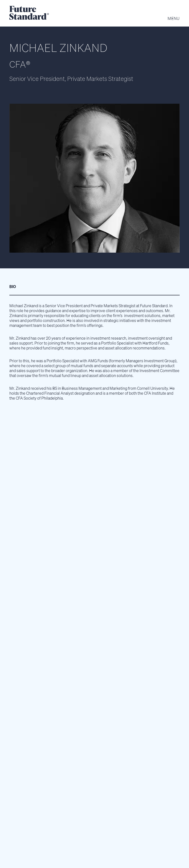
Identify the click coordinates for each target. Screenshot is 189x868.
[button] (172, 16)
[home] (29, 13)
